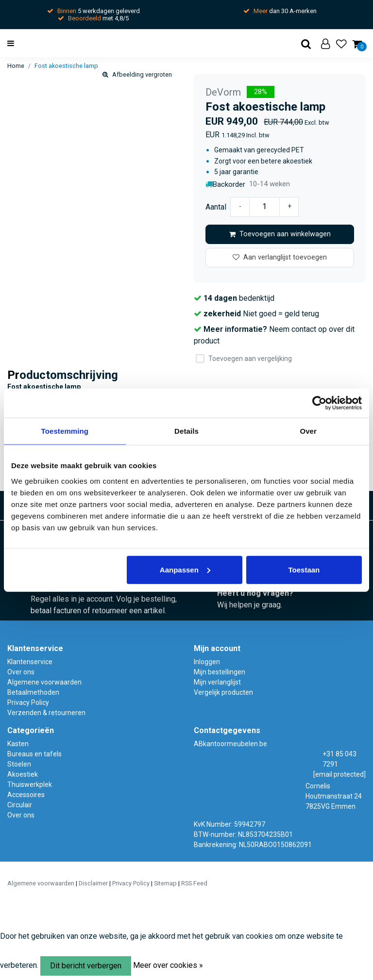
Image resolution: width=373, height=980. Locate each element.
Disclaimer (93, 883)
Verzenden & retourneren (46, 713)
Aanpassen (185, 569)
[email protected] (339, 774)
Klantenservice (30, 662)
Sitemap (165, 883)
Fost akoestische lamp (66, 66)
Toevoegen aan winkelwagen (280, 234)
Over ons (21, 672)
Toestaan (304, 569)
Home (16, 66)
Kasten (18, 744)
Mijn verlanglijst (217, 682)
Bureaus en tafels (34, 754)
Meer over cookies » (168, 965)
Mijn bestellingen (220, 672)
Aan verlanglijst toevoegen (280, 257)
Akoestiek (23, 774)
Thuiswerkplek (30, 784)
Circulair (20, 805)
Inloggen (207, 662)
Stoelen (19, 764)
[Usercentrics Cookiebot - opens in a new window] (319, 403)
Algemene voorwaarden (44, 682)
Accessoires (26, 795)
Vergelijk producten (223, 692)
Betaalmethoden (33, 692)
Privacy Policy (28, 702)
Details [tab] (186, 431)
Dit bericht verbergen (86, 966)
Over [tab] (308, 431)
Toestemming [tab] (65, 431)
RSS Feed (194, 883)
